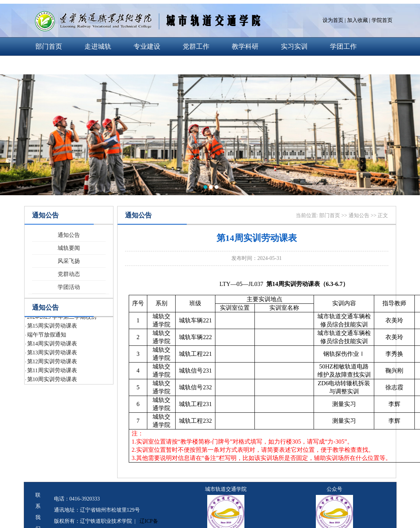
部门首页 (49, 46)
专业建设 (147, 46)
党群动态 (69, 274)
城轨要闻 (69, 248)
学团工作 (343, 46)
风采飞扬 (69, 261)
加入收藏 (358, 20)
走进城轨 (98, 46)
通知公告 (69, 235)
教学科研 (245, 46)
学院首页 (382, 20)
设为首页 (333, 20)
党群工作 (196, 46)
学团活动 (69, 287)
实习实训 (294, 46)
